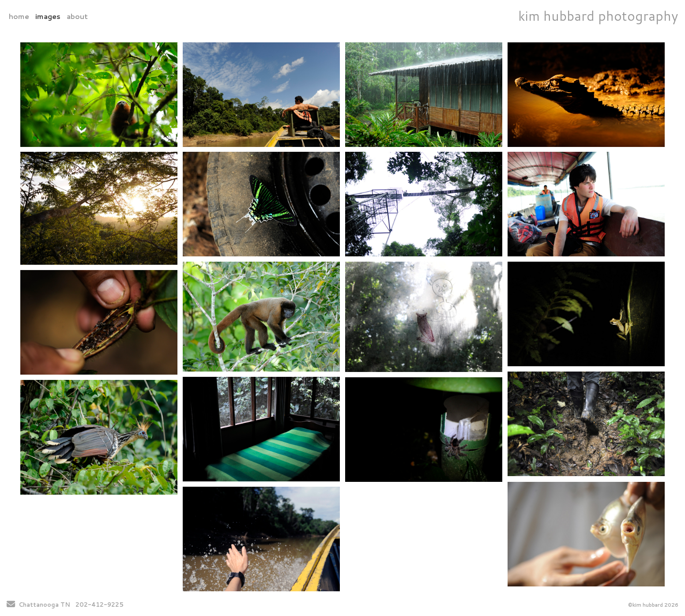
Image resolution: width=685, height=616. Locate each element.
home (19, 16)
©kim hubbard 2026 (653, 605)
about (77, 16)
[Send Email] (11, 605)
